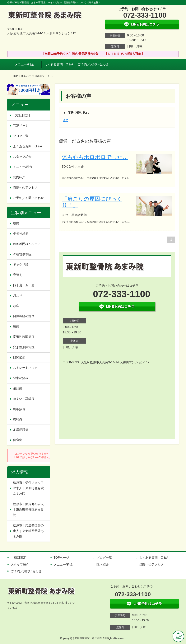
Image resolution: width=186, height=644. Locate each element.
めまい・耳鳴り (24, 399)
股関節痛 (19, 357)
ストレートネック (25, 368)
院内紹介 (19, 177)
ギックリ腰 (21, 264)
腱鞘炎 (18, 419)
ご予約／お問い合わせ (93, 64)
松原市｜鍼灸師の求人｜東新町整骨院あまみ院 (28, 510)
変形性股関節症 (24, 347)
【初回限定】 (22, 115)
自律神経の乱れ (24, 316)
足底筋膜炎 (21, 430)
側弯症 (18, 440)
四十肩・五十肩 (24, 285)
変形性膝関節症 (24, 337)
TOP (15, 76)
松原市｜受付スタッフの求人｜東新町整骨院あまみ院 (28, 488)
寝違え (18, 275)
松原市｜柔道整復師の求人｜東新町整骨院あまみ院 (28, 531)
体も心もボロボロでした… (95, 157)
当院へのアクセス (25, 188)
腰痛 (16, 223)
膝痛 (16, 326)
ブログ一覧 (21, 136)
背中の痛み (21, 378)
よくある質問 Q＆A (59, 64)
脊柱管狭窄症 (22, 254)
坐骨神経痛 (21, 234)
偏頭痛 (18, 388)
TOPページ (21, 126)
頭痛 (16, 306)
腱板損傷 (19, 409)
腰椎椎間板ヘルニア (27, 244)
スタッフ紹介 (22, 157)
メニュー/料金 (24, 64)
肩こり (18, 296)
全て (66, 120)
